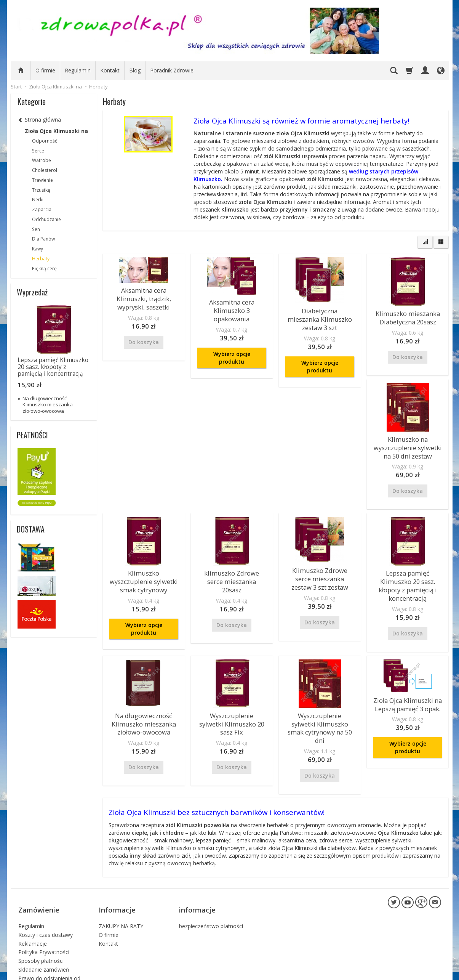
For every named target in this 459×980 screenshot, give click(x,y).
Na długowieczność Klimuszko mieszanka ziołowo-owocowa (144, 710)
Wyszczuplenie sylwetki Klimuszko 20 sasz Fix (232, 707)
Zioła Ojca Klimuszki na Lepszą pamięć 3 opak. (408, 691)
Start (16, 87)
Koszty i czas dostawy (46, 900)
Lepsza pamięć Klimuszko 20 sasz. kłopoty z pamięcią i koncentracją (408, 577)
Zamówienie (39, 880)
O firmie (45, 70)
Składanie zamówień (44, 935)
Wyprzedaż (32, 292)
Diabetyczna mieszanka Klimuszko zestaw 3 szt (320, 314)
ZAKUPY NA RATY (121, 891)
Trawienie (42, 180)
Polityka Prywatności (44, 918)
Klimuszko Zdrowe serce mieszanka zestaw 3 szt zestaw (320, 571)
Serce (38, 151)
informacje (197, 880)
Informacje (117, 880)
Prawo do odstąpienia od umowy (49, 947)
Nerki (38, 200)
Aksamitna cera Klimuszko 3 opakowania (232, 305)
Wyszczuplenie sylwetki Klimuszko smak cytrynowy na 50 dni (320, 710)
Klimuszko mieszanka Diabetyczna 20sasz (408, 316)
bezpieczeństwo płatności (211, 891)
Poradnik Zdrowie (172, 70)
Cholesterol (45, 170)
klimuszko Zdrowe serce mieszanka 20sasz (232, 570)
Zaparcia (42, 209)
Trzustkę (41, 190)
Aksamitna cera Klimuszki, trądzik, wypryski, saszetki (144, 297)
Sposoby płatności (41, 926)
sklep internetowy (414, 972)
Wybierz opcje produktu (232, 347)
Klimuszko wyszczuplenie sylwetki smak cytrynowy (144, 573)
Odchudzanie (46, 219)
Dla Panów (43, 239)
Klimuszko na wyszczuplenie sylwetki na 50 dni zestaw (408, 443)
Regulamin (78, 70)
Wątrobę (42, 160)
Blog (135, 70)
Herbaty (41, 259)
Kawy (38, 249)
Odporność (45, 141)
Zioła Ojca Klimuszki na (56, 131)
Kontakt (110, 70)
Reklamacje (33, 909)
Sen (36, 229)
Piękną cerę (44, 269)
